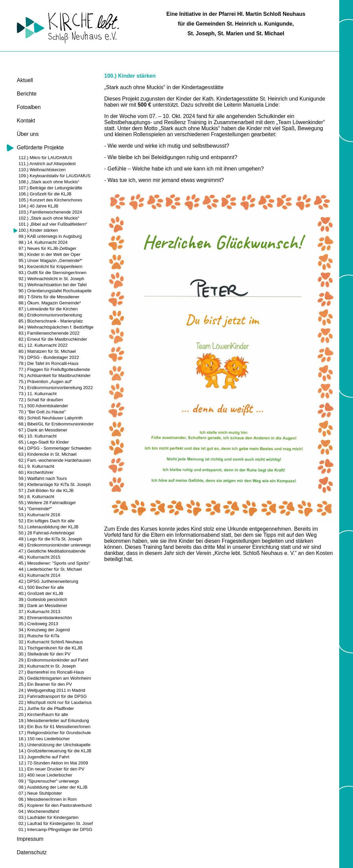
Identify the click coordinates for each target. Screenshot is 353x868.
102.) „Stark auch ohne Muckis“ (49, 218)
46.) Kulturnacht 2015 (39, 557)
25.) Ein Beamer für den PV (45, 684)
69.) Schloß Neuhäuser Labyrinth (51, 418)
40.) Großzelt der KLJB (41, 593)
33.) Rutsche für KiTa (39, 636)
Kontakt (26, 121)
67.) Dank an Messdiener (43, 430)
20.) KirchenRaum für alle (43, 714)
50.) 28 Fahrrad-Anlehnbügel (46, 533)
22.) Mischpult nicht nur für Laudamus (55, 702)
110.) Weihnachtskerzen (42, 170)
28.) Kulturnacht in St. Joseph (47, 666)
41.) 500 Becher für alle (41, 587)
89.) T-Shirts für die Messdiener (49, 297)
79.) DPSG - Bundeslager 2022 (49, 357)
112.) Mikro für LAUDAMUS (45, 158)
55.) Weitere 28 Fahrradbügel (47, 503)
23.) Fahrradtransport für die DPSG (53, 696)
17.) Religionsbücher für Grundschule (55, 733)
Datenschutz (32, 852)
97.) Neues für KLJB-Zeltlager (47, 248)
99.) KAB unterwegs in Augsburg (50, 236)
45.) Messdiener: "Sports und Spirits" (54, 563)
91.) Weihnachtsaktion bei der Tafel (53, 285)
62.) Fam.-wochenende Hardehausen (55, 460)
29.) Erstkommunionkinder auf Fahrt (53, 660)
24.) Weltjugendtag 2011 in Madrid (52, 690)
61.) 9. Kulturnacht (36, 466)
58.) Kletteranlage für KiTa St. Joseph (55, 484)
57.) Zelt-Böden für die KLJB (46, 490)
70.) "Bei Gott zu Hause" (42, 412)
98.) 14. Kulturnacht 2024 (43, 242)
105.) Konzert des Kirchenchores (50, 200)
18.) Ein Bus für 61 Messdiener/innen (54, 727)
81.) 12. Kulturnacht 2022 (43, 345)
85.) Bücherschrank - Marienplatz (51, 321)
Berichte (27, 94)
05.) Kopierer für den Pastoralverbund (55, 805)
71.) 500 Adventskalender (43, 406)
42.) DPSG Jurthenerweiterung (48, 581)
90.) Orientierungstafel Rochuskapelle (55, 291)
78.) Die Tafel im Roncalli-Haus (48, 363)
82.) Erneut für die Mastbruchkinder (53, 339)
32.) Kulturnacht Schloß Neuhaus (51, 642)
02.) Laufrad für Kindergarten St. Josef (56, 823)
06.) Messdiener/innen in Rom (48, 799)
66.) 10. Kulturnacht (37, 436)
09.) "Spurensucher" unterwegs (49, 781)
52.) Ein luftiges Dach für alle (46, 521)
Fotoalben (29, 107)
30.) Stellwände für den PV (45, 654)
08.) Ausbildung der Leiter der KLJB (53, 787)
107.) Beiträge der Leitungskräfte (50, 188)
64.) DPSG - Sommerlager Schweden (55, 448)
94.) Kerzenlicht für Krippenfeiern (50, 267)
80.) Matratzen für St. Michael (47, 351)
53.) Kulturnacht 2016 (39, 515)
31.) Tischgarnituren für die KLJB (50, 648)
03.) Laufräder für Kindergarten (49, 817)
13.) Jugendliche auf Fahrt (44, 757)
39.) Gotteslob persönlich (43, 599)
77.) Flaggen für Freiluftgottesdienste (54, 369)
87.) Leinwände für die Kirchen (48, 309)
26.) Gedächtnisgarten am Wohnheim (55, 678)
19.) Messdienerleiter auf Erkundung (54, 721)
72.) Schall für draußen (41, 400)
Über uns (28, 134)
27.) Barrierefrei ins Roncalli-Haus (51, 672)
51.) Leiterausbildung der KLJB (49, 527)
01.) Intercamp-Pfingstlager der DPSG (55, 829)
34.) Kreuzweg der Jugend (44, 630)
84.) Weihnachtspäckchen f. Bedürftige (56, 327)
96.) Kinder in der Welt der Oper (49, 254)
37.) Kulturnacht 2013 (39, 612)
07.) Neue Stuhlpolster (40, 793)
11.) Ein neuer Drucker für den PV (51, 769)
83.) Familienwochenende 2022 (49, 333)
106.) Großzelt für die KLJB (45, 194)
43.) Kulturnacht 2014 (39, 575)
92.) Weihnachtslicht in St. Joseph (51, 279)
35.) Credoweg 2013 (38, 624)
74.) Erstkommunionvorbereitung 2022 (56, 388)
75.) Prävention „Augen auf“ (45, 382)
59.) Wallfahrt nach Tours (43, 478)
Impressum (30, 839)
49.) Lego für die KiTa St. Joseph (50, 539)
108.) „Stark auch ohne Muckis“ (49, 182)
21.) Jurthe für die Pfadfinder (46, 708)
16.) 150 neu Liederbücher (44, 739)
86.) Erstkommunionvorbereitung (50, 315)
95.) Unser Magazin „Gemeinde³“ (50, 260)
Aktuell (25, 80)
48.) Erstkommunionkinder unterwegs (55, 545)
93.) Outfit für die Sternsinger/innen (52, 273)
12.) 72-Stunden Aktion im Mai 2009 (53, 763)
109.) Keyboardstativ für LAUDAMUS (54, 176)
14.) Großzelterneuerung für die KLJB (55, 751)
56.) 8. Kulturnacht (36, 497)
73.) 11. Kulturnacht (37, 394)
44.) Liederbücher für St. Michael (50, 569)
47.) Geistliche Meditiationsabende (52, 551)
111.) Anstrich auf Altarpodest (47, 164)
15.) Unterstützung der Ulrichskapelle (54, 745)
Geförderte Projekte (40, 147)
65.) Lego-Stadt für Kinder (44, 442)
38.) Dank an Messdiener (43, 606)
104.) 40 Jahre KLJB (38, 206)
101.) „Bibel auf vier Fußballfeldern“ (53, 224)
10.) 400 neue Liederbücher (45, 775)
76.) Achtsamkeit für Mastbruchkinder (55, 375)
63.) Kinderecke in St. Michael (48, 454)
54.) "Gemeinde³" (35, 509)
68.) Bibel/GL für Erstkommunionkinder (56, 424)
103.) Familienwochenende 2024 (50, 212)
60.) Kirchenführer (36, 472)
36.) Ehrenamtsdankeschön (45, 618)
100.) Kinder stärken (38, 230)
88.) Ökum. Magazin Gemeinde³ (50, 303)
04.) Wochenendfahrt (39, 811)
